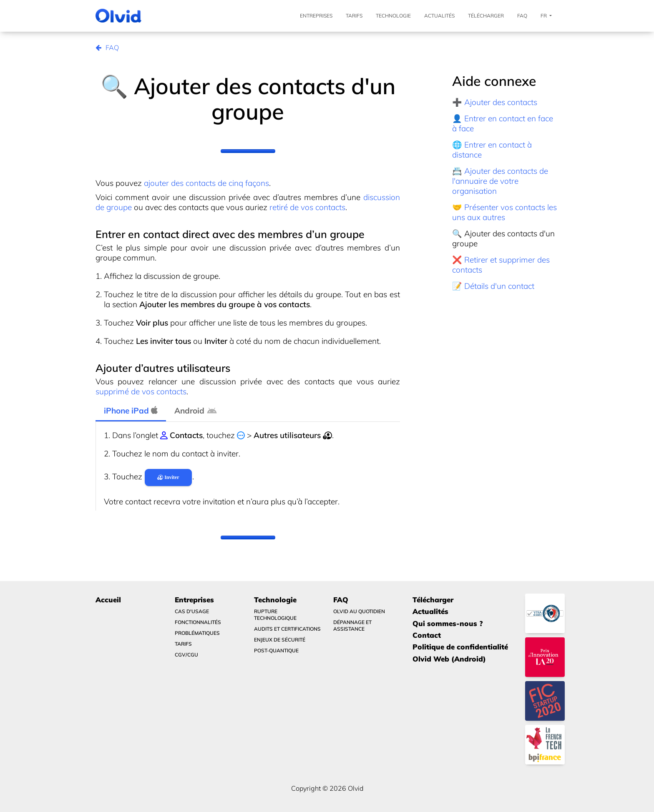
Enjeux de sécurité (280, 640)
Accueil (108, 600)
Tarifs (354, 16)
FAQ (522, 16)
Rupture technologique (275, 615)
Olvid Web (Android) (449, 659)
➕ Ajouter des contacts (495, 102)
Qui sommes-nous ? (448, 623)
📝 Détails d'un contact (493, 286)
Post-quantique (276, 650)
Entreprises (316, 16)
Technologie (393, 16)
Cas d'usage (192, 611)
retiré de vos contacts (307, 207)
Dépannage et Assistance (352, 625)
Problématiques (197, 633)
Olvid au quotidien (359, 611)
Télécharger (486, 16)
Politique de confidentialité (460, 647)
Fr (546, 16)
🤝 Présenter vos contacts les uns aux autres (504, 212)
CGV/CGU (186, 655)
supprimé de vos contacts (141, 391)
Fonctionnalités (198, 622)
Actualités (439, 16)
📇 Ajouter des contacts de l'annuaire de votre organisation (500, 181)
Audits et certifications (287, 629)
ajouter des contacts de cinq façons (206, 183)
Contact (427, 635)
